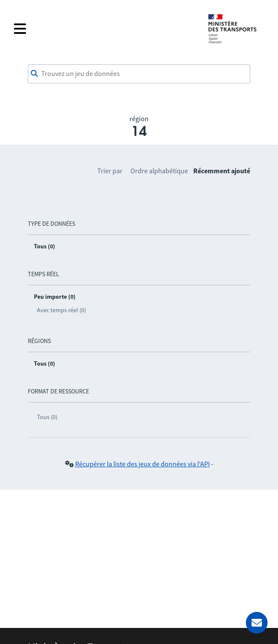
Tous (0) (47, 417)
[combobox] (139, 74)
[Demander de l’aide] (257, 623)
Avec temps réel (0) (61, 310)
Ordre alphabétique (159, 171)
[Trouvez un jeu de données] (139, 74)
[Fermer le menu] (105, 29)
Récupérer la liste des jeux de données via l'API (142, 464)
